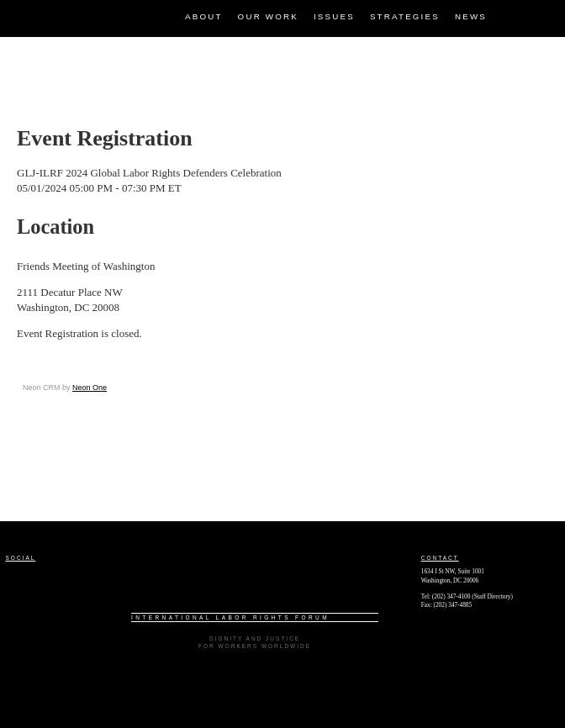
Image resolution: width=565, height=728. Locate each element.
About (204, 16)
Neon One (90, 388)
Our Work (268, 16)
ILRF (12, 7)
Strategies (405, 16)
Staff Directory (493, 596)
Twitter (544, 13)
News (471, 16)
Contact (440, 558)
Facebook (515, 13)
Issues (334, 16)
